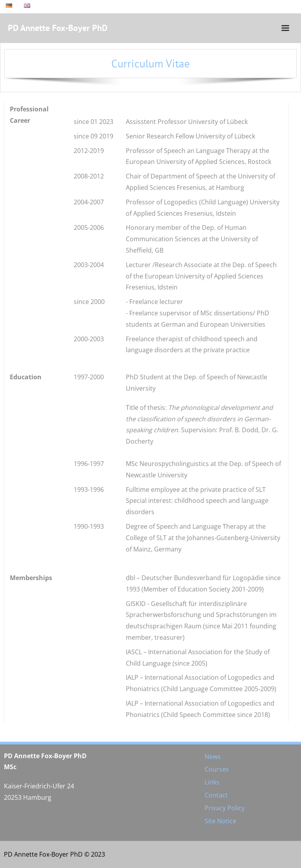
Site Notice (220, 821)
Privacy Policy (225, 808)
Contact (216, 795)
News (213, 757)
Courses (217, 769)
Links (212, 782)
